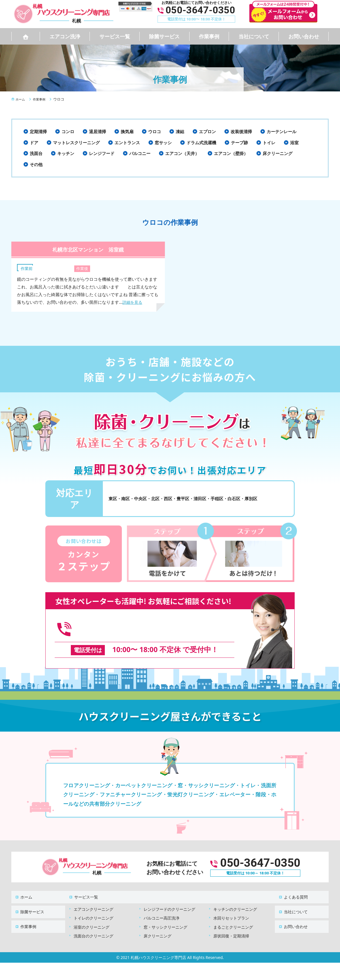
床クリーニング (278, 153)
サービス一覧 (115, 36)
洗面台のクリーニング (93, 923)
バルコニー (140, 153)
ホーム (23, 887)
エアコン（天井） (182, 153)
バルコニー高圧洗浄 (161, 905)
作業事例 (209, 36)
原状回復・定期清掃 (231, 923)
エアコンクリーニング (93, 897)
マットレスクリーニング (76, 143)
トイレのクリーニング (93, 905)
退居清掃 (97, 131)
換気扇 (127, 131)
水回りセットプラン (231, 905)
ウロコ (155, 131)
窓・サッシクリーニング (165, 915)
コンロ (68, 131)
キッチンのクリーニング (235, 897)
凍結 (180, 131)
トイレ (269, 143)
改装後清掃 (241, 131)
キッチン (66, 153)
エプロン (207, 131)
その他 (36, 164)
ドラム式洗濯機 (201, 143)
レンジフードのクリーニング (169, 897)
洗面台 (36, 153)
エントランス (127, 143)
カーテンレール (281, 131)
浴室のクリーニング (92, 915)
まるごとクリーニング (233, 915)
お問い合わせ (304, 36)
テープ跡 (239, 143)
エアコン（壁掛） (231, 153)
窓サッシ (163, 143)
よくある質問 (292, 887)
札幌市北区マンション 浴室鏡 (88, 249)
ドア (34, 143)
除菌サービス (164, 36)
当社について (254, 36)
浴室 (294, 143)
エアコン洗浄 (65, 36)
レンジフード (102, 153)
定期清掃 (38, 131)
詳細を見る (133, 302)
